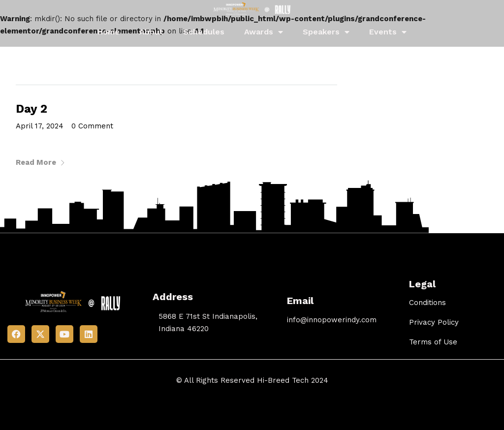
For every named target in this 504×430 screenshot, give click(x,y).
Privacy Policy (434, 322)
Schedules (204, 32)
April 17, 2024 (40, 126)
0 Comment (92, 126)
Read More (41, 162)
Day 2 (31, 109)
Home (109, 32)
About (151, 32)
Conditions (427, 303)
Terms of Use (433, 342)
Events (388, 32)
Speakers (326, 32)
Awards (264, 32)
